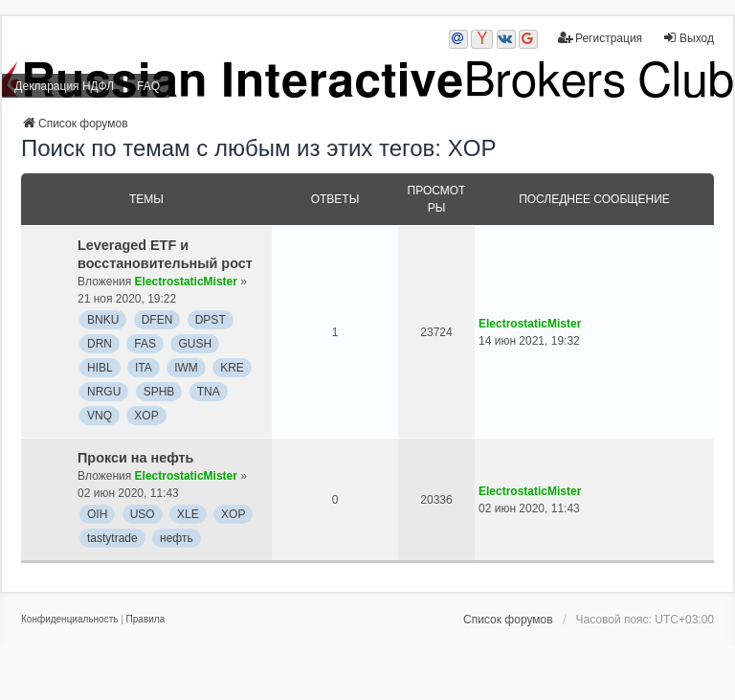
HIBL (100, 368)
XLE (188, 514)
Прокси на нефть (135, 458)
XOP (146, 416)
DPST (211, 320)
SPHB (159, 392)
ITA (144, 368)
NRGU (104, 392)
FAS (145, 344)
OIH (97, 514)
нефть (177, 538)
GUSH (195, 344)
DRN (100, 344)
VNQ (100, 416)
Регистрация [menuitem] (600, 38)
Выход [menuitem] (688, 38)
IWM (186, 368)
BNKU (103, 320)
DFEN (157, 320)
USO (143, 514)
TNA (209, 392)
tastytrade (112, 538)
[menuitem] (69, 620)
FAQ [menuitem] (148, 86)
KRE (232, 368)
